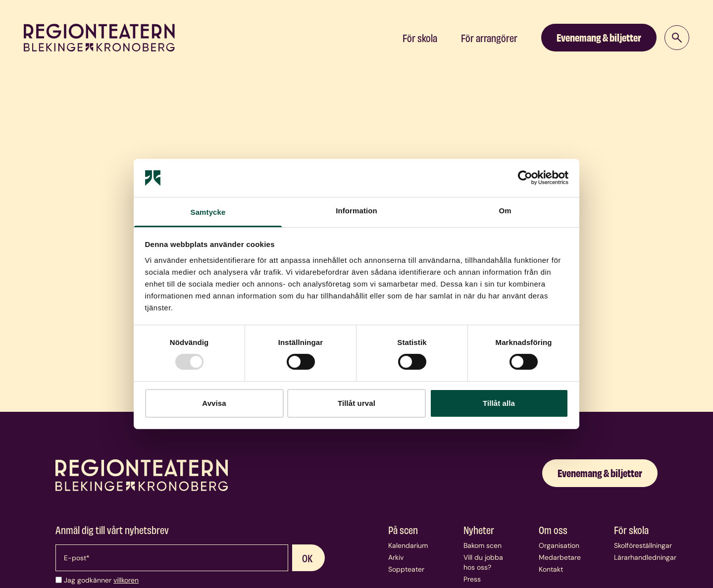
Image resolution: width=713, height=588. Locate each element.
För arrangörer (489, 38)
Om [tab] (505, 211)
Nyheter (479, 530)
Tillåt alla (499, 403)
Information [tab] (356, 211)
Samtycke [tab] (208, 212)
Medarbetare (560, 557)
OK (307, 558)
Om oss (553, 530)
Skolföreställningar (643, 545)
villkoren (126, 580)
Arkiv (396, 557)
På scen (403, 530)
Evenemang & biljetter (599, 37)
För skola (420, 38)
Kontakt (551, 569)
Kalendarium (408, 545)
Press (472, 579)
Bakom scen (483, 545)
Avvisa (214, 403)
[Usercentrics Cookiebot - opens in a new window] (525, 178)
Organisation (559, 545)
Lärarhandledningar (645, 557)
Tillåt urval (356, 403)
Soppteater (406, 569)
